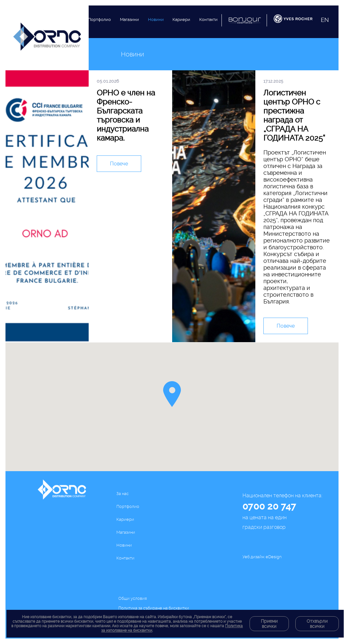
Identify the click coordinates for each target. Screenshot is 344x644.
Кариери (181, 35)
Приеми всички (269, 624)
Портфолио (99, 23)
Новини (156, 31)
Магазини (129, 26)
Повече (119, 164)
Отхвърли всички (317, 624)
